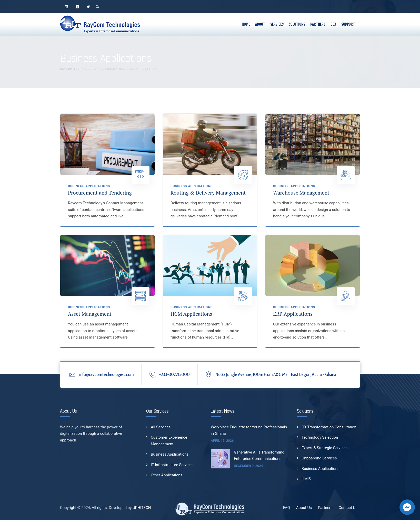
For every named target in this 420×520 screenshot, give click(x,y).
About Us (304, 508)
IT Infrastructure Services (172, 465)
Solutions (297, 24)
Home (246, 24)
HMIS (306, 479)
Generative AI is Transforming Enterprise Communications (259, 456)
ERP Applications (293, 314)
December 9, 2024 (248, 466)
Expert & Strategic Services (324, 448)
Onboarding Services (319, 458)
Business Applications (89, 186)
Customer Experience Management (169, 441)
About (260, 24)
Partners (318, 24)
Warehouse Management (301, 193)
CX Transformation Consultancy (329, 427)
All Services (161, 427)
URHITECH (142, 508)
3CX (333, 24)
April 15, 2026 (222, 441)
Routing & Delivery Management (208, 193)
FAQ (287, 508)
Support (348, 24)
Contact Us (348, 508)
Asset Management (90, 314)
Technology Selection (320, 437)
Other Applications (167, 475)
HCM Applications (191, 314)
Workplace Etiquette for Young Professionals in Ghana (249, 430)
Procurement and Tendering (100, 193)
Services (277, 24)
